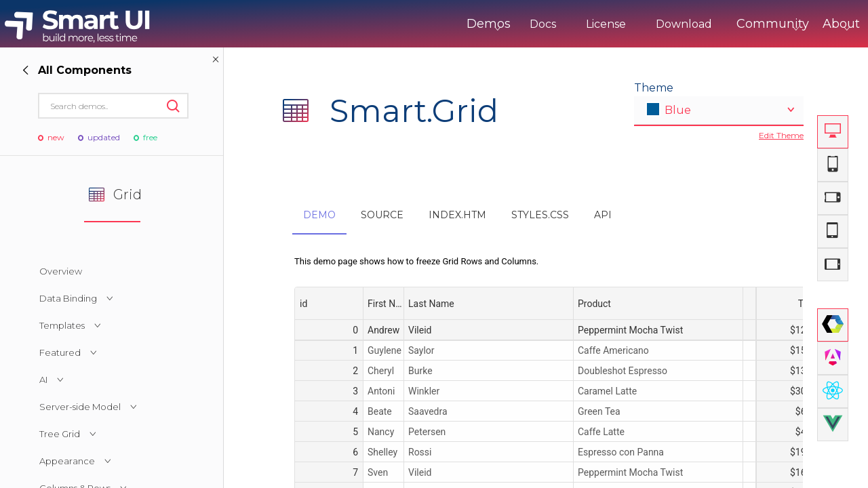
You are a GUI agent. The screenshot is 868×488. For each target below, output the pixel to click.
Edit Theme (781, 135)
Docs (487, 24)
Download (628, 24)
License (550, 24)
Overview (61, 271)
